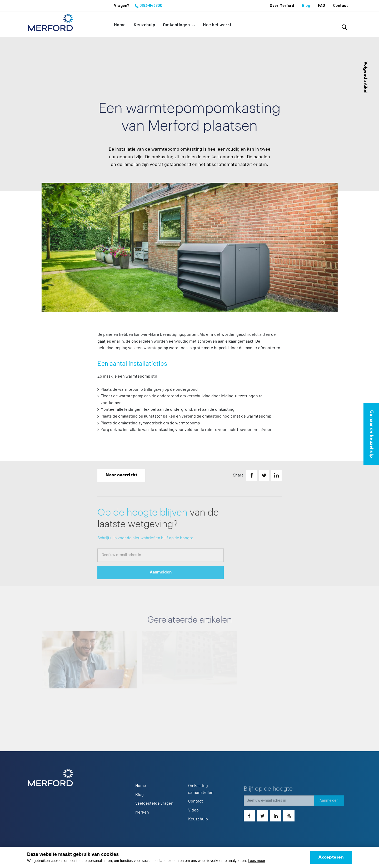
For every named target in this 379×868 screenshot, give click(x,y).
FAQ (322, 6)
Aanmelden (161, 578)
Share (238, 475)
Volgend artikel (365, 78)
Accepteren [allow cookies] (331, 857)
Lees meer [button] (257, 861)
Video (193, 810)
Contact (341, 6)
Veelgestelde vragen (154, 803)
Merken (142, 812)
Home (120, 25)
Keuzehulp (144, 25)
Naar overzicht (121, 475)
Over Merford (282, 6)
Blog (306, 6)
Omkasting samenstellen (201, 789)
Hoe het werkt (217, 25)
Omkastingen (177, 25)
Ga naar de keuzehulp (371, 434)
